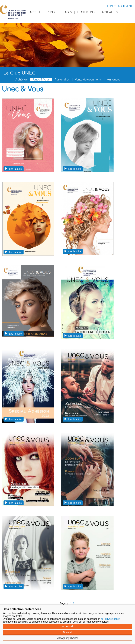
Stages (67, 12)
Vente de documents (88, 80)
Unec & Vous (41, 80)
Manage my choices (68, 638)
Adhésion (21, 80)
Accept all (68, 626)
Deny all (68, 632)
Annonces (113, 80)
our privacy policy (110, 619)
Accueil (35, 12)
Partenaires (62, 80)
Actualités (110, 12)
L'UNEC (51, 12)
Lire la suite (14, 169)
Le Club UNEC (87, 12)
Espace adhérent (120, 7)
